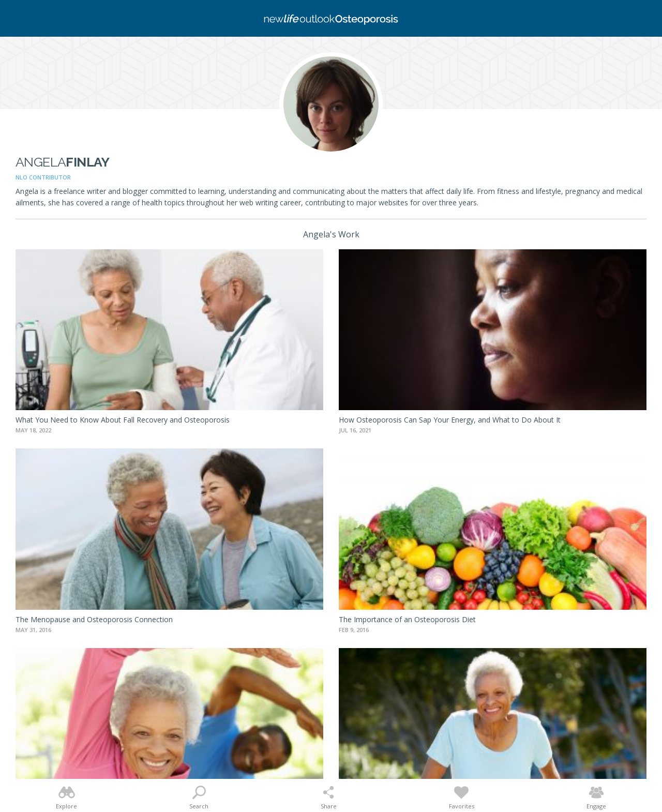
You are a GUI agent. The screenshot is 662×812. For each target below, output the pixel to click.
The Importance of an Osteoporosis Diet (407, 619)
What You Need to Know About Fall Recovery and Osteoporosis (123, 420)
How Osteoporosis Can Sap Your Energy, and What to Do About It (450, 420)
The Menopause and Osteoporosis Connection (94, 619)
